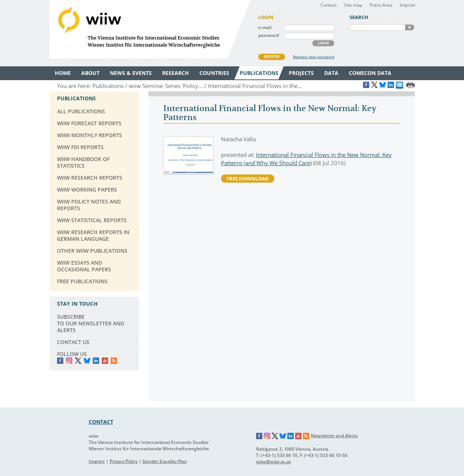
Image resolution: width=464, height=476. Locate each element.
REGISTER (272, 56)
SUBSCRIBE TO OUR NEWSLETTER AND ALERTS (91, 323)
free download (248, 179)
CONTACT (101, 422)
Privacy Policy (124, 461)
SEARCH (410, 27)
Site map (353, 5)
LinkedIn (96, 361)
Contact (329, 5)
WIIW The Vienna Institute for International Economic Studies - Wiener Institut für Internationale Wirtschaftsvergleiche (150, 29)
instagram (69, 361)
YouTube (105, 361)
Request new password (314, 57)
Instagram (267, 436)
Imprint (407, 5)
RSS (114, 361)
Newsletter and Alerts (334, 436)
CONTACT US (73, 342)
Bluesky (87, 361)
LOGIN (323, 43)
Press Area (381, 5)
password (269, 35)
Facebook (60, 361)
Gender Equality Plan (165, 461)
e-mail (265, 27)
